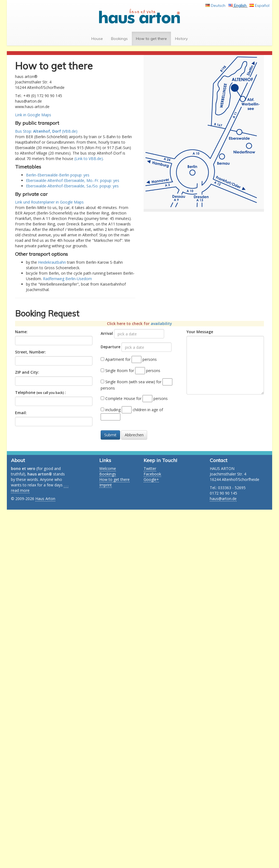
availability (161, 323)
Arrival (107, 333)
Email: (21, 413)
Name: (21, 332)
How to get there (153, 38)
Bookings (121, 38)
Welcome (108, 468)
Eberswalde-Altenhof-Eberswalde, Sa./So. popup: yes (72, 186)
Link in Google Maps (33, 115)
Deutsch (219, 5)
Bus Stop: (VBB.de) (46, 131)
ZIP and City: (27, 372)
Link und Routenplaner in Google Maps (49, 202)
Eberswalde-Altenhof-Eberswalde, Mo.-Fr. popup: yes (73, 180)
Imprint (106, 485)
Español (262, 5)
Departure (111, 347)
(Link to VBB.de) (89, 159)
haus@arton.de (223, 499)
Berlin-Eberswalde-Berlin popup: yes (58, 175)
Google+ (151, 479)
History (183, 38)
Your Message (200, 332)
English (241, 5)
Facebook (152, 474)
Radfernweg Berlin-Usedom (67, 279)
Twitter (150, 468)
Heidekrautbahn (52, 262)
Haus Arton (45, 499)
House (99, 38)
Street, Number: (30, 352)
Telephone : (40, 392)
